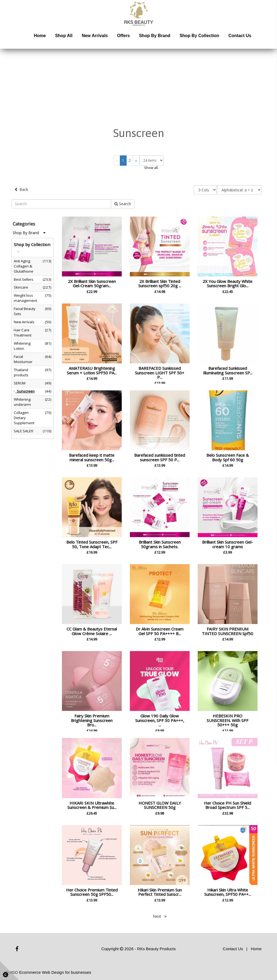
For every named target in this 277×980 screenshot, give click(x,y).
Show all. (151, 168)
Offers (123, 36)
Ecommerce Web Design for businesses (55, 971)
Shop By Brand (29, 231)
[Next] (136, 160)
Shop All (64, 36)
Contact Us (240, 36)
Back (21, 189)
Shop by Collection (199, 36)
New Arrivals (95, 36)
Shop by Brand (155, 36)
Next (160, 915)
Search (123, 202)
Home (40, 36)
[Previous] (117, 160)
